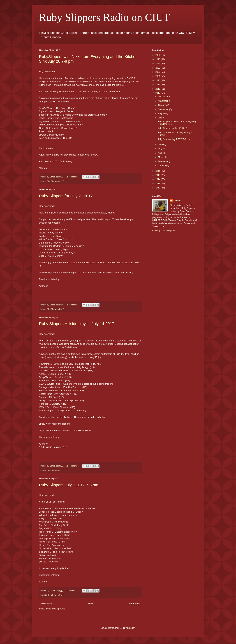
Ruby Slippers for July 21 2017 (66, 196)
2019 (158, 85)
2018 (158, 89)
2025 (158, 59)
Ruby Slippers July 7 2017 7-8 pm (69, 485)
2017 (158, 93)
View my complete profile (164, 231)
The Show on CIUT (55, 181)
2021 (158, 76)
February (163, 161)
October (162, 105)
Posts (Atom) (58, 609)
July (160, 118)
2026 (158, 55)
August (162, 114)
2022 (158, 72)
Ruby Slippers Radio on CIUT (105, 17)
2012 (158, 188)
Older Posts (135, 604)
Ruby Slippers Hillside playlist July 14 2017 (77, 324)
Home (91, 604)
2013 (158, 184)
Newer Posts (46, 604)
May (160, 149)
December (163, 97)
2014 (158, 179)
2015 (158, 175)
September (164, 109)
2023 (158, 68)
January (162, 166)
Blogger (131, 628)
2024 (158, 64)
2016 (158, 171)
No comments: (72, 177)
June (161, 145)
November (163, 101)
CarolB (177, 201)
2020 (158, 80)
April (160, 153)
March (161, 157)
